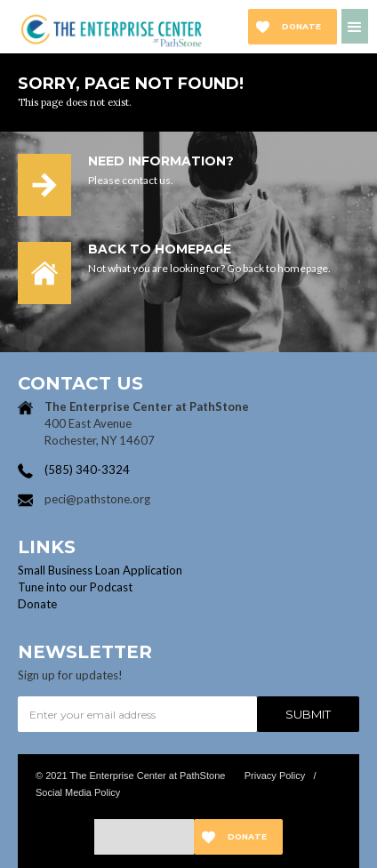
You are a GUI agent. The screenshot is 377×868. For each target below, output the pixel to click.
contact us (146, 180)
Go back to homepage (277, 268)
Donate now (301, 33)
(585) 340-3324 (87, 470)
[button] (355, 26)
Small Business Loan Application (100, 570)
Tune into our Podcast (75, 587)
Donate (37, 604)
